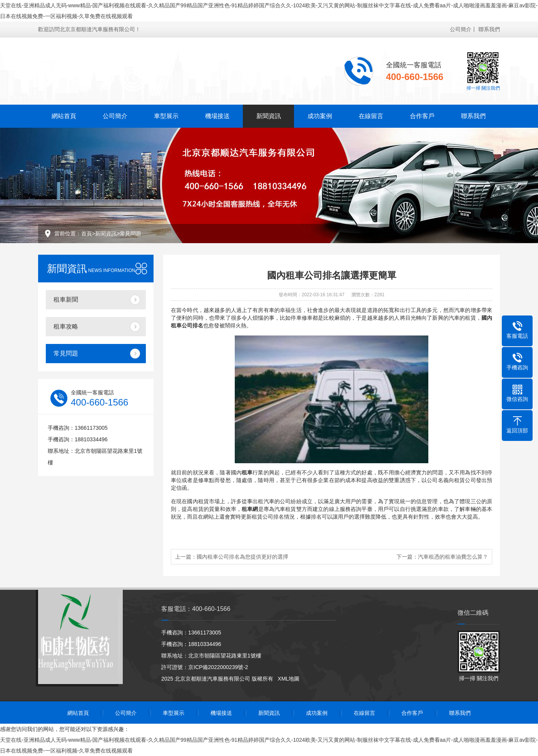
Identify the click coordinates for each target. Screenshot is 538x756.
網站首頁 (64, 116)
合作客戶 (422, 116)
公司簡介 (461, 29)
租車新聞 (66, 300)
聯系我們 (489, 29)
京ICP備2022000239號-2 (218, 667)
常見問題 (130, 234)
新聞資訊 (269, 116)
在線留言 (371, 116)
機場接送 (217, 116)
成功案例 (320, 116)
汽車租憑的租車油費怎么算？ (453, 557)
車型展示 (166, 116)
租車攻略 (66, 326)
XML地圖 (289, 679)
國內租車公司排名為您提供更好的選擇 (242, 557)
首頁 (87, 234)
